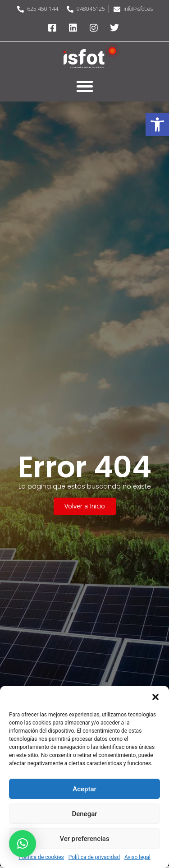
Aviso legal (137, 857)
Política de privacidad (94, 857)
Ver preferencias (84, 839)
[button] (157, 125)
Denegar (84, 814)
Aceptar (84, 789)
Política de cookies (41, 857)
